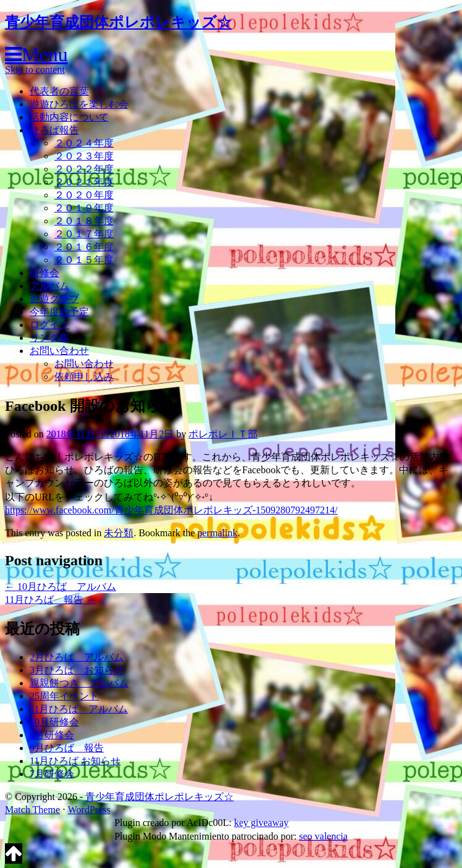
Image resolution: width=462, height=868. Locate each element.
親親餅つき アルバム (79, 683)
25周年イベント (64, 696)
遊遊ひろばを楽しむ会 (79, 104)
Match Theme (32, 810)
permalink (218, 533)
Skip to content (35, 70)
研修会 (44, 273)
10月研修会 (54, 722)
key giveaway (261, 823)
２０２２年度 (84, 169)
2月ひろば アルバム (77, 657)
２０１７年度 (84, 234)
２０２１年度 (84, 182)
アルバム (49, 286)
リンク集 (49, 338)
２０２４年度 (84, 143)
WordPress (89, 810)
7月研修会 (52, 774)
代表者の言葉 (59, 91)
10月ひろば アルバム (61, 587)
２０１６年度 (84, 247)
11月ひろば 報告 (50, 600)
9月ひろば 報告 (67, 748)
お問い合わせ (59, 351)
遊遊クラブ (54, 299)
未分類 (119, 533)
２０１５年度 (84, 260)
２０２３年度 (84, 156)
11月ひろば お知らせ (75, 761)
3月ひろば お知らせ (77, 670)
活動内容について (69, 117)
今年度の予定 (59, 312)
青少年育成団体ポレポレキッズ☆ (118, 22)
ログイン (49, 325)
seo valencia (323, 836)
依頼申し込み (84, 377)
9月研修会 (52, 735)
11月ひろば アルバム (79, 709)
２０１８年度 (84, 221)
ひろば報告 (54, 130)
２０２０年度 (84, 195)
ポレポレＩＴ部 (223, 434)
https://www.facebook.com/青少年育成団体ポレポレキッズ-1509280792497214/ (171, 510)
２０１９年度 (84, 208)
